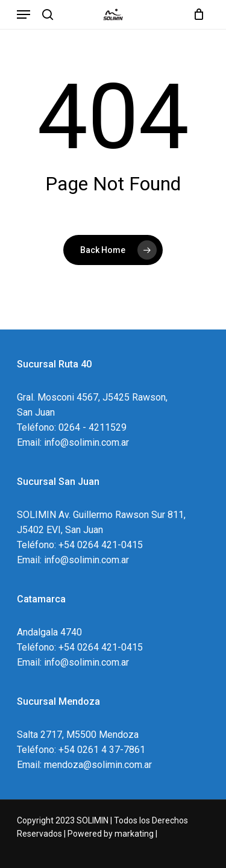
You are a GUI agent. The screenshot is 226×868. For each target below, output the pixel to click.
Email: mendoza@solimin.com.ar (84, 765)
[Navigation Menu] (24, 14)
